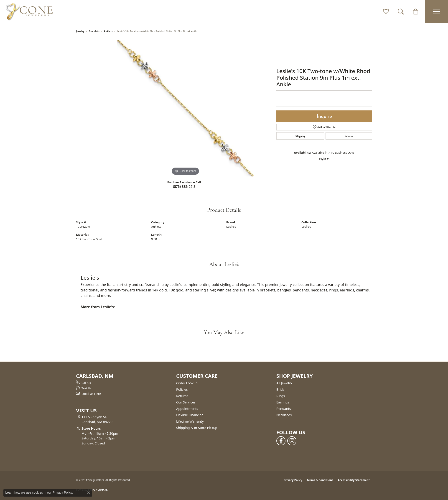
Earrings (283, 402)
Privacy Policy (293, 480)
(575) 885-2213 (184, 187)
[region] (185, 108)
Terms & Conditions (320, 480)
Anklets (108, 31)
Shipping (300, 136)
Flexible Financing (190, 415)
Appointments (187, 409)
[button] (386, 11)
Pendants (284, 409)
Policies (182, 389)
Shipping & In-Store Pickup (197, 428)
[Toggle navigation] (437, 11)
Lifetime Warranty (190, 421)
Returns (349, 136)
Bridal (281, 389)
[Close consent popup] (89, 493)
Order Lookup (187, 383)
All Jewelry (284, 383)
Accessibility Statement (354, 480)
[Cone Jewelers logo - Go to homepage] (29, 11)
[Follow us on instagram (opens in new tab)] (292, 441)
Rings (281, 396)
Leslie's (231, 227)
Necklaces (284, 415)
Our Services (186, 402)
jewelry (80, 31)
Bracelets (94, 31)
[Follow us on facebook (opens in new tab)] (281, 441)
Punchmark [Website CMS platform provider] (100, 490)
